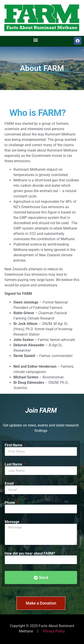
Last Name (14, 464)
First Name (14, 445)
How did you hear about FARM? (30, 554)
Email (10, 484)
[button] (36, 40)
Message (12, 522)
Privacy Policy (54, 631)
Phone (10, 503)
